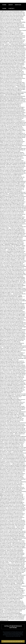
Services (18, 5)
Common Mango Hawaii (16, 633)
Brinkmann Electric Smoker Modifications (13, 635)
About (11, 5)
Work (4, 9)
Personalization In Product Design (11, 632)
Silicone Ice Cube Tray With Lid (13, 636)
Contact (11, 9)
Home (4, 5)
